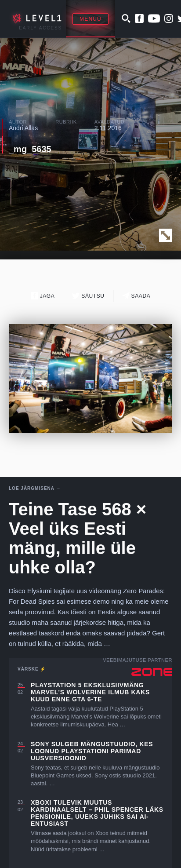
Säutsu (88, 296)
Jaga (43, 296)
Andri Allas (23, 128)
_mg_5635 (30, 149)
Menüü (90, 19)
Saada (136, 296)
